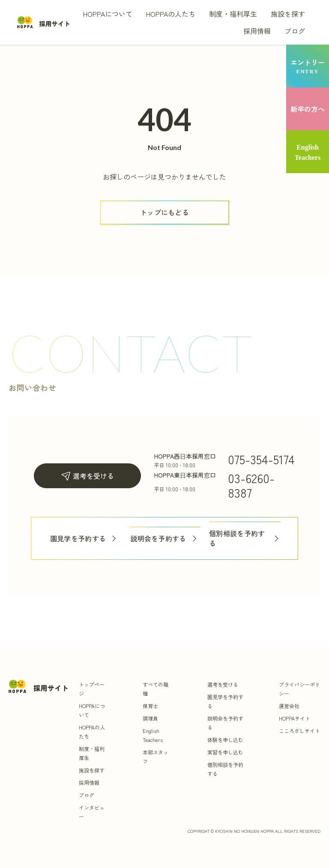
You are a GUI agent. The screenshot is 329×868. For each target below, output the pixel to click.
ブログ (295, 31)
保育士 (150, 706)
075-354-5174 (261, 459)
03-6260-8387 (251, 485)
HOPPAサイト (295, 718)
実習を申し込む (225, 752)
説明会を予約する (164, 539)
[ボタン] (164, 212)
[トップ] (44, 22)
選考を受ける (87, 476)
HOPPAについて (108, 14)
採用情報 (257, 31)
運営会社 (289, 706)
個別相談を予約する (245, 538)
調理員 (150, 718)
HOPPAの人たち (171, 14)
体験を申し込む (225, 740)
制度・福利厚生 (233, 14)
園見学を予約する (84, 539)
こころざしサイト (299, 731)
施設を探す (288, 14)
